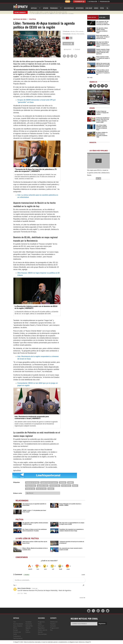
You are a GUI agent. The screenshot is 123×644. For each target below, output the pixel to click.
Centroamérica (18, 638)
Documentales (69, 8)
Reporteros (80, 8)
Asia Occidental (18, 624)
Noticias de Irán (20, 19)
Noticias (34, 8)
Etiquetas (17, 482)
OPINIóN (46, 8)
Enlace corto (18, 493)
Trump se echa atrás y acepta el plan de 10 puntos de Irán (48, 12)
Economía (29, 624)
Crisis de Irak (30, 489)
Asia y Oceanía (18, 626)
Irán (15, 622)
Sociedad (28, 622)
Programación (105, 1)
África (15, 628)
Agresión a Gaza (43, 486)
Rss (51, 630)
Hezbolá (51, 489)
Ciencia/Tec (29, 626)
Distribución (93, 1)
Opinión (40, 632)
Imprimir (68, 49)
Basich (75, 486)
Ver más (90, 77)
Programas (54, 8)
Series (96, 8)
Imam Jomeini (66, 486)
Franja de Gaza (31, 486)
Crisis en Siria (41, 489)
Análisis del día (43, 630)
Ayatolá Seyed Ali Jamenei (49, 482)
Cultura (28, 632)
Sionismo (63, 482)
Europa (16, 630)
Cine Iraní (89, 8)
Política (33, 19)
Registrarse (102, 623)
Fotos (102, 8)
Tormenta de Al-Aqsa (32, 482)
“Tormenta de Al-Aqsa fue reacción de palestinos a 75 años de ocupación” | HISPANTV (36, 170)
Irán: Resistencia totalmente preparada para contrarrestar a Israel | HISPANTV (32, 417)
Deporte (28, 628)
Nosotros (53, 624)
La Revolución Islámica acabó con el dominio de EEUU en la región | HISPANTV (36, 307)
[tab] (93, 17)
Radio (68, 1)
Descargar (68, 44)
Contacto (53, 626)
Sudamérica (17, 636)
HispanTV (21, 7)
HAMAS (70, 482)
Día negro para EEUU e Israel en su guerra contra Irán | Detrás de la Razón (98, 173)
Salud (27, 630)
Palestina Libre (55, 486)
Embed (76, 49)
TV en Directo (79, 1)
